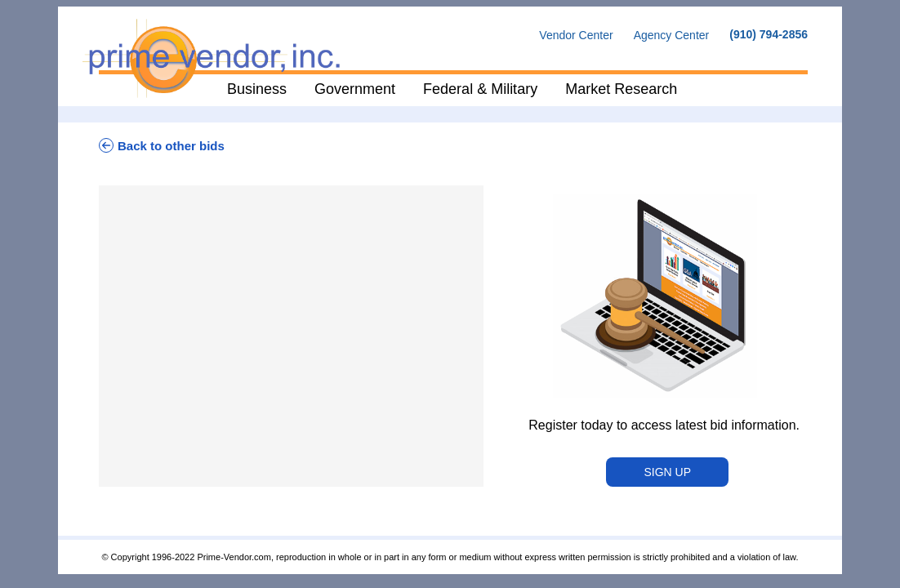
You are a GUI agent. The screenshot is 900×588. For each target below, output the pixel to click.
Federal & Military (480, 89)
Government (355, 89)
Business (257, 89)
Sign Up (667, 472)
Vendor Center (576, 35)
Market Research (621, 89)
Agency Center (672, 35)
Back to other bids (162, 146)
